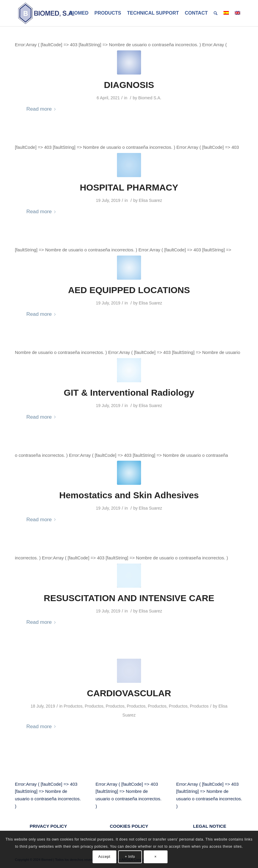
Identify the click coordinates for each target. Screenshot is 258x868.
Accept (104, 857)
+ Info (130, 857)
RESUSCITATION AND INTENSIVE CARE (129, 598)
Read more (42, 109)
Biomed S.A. (150, 98)
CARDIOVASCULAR (129, 693)
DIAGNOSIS (129, 85)
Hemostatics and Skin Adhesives (129, 495)
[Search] (216, 13)
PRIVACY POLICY (48, 826)
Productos (73, 706)
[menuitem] (79, 13)
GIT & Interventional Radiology (129, 393)
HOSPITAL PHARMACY (129, 187)
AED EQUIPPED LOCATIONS (129, 290)
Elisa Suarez (150, 200)
